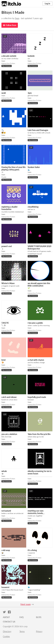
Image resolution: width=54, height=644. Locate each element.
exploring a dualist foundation (9, 208)
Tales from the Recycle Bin (39, 434)
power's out (7, 246)
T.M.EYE (5, 323)
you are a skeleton (9, 434)
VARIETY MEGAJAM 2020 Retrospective (39, 247)
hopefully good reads (37, 397)
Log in (47, 4)
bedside (31, 56)
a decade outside (9, 56)
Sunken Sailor (34, 167)
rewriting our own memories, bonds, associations (36, 513)
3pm (30, 93)
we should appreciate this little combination (39, 284)
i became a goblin (35, 323)
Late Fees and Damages (38, 130)
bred (3, 360)
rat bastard (6, 511)
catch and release (9, 397)
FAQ (21, 617)
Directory (7, 631)
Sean (17, 18)
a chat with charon (36, 360)
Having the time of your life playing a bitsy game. (13, 168)
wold (4, 93)
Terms (22, 631)
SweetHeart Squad (35, 254)
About (6, 617)
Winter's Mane (8, 283)
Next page (26, 604)
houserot (5, 587)
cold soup (6, 550)
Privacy (39, 631)
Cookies (6, 636)
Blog (39, 617)
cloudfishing (33, 207)
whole (4, 471)
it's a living (32, 550)
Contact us (9, 622)
